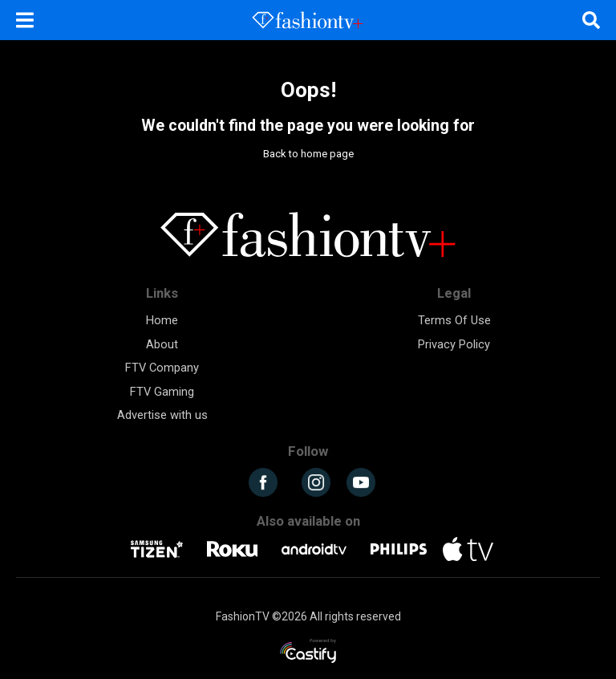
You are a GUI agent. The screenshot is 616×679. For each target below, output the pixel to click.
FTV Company (162, 368)
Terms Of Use (454, 320)
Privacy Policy (454, 344)
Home (162, 320)
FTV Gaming (162, 392)
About (162, 344)
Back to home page (308, 154)
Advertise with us (162, 415)
